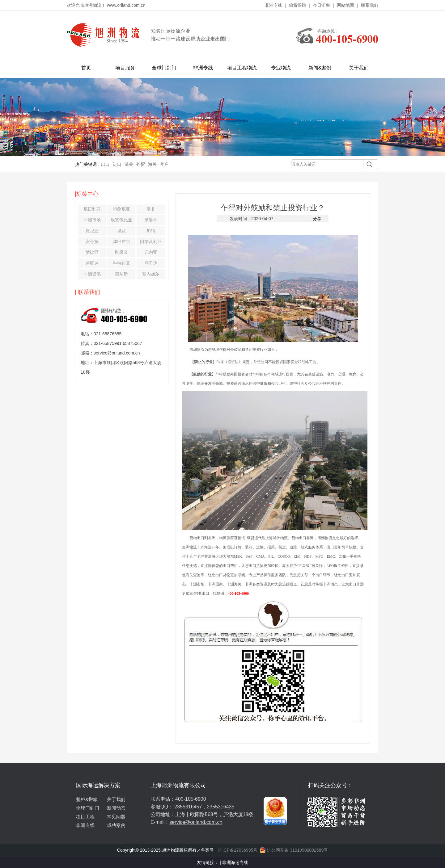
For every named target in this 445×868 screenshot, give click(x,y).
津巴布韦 (121, 241)
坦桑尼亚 (121, 209)
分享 (317, 219)
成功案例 (116, 825)
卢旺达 (92, 263)
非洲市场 (92, 220)
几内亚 (151, 252)
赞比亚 (92, 252)
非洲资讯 (92, 274)
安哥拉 (92, 241)
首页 (86, 68)
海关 (152, 164)
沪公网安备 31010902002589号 (294, 850)
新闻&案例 (320, 68)
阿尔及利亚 (151, 241)
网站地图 (345, 5)
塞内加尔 (151, 274)
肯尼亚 (92, 231)
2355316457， (191, 807)
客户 (164, 164)
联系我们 (370, 5)
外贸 (141, 164)
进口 (117, 164)
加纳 (151, 231)
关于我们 (359, 68)
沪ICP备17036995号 (238, 850)
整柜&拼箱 (87, 799)
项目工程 (85, 817)
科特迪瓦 (121, 263)
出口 (105, 164)
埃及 (121, 231)
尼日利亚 (92, 209)
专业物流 (281, 68)
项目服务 (125, 68)
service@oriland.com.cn (196, 822)
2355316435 (220, 807)
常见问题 (116, 817)
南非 (151, 209)
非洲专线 (273, 5)
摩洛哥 (151, 220)
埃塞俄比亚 (121, 220)
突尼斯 (121, 274)
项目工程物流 (242, 68)
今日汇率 (321, 5)
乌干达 (151, 263)
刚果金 (121, 252)
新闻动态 (116, 808)
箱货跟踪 (298, 5)
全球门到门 (164, 68)
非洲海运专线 (235, 862)
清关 (129, 164)
